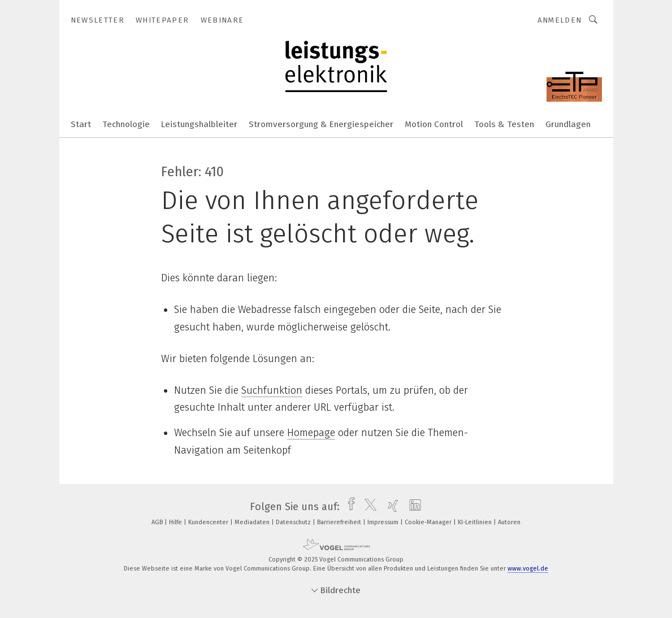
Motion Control (434, 124)
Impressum (384, 522)
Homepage (311, 433)
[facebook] (348, 507)
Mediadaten (253, 522)
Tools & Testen (504, 124)
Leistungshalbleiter (199, 124)
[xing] (390, 507)
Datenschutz (294, 522)
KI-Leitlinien (476, 522)
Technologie (126, 124)
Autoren (509, 522)
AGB (158, 522)
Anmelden (560, 20)
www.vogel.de (528, 569)
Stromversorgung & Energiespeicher (321, 124)
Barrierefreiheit (340, 522)
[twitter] (368, 507)
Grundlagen (568, 124)
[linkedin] (412, 507)
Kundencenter (209, 522)
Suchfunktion (272, 390)
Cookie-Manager (429, 522)
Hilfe (176, 522)
